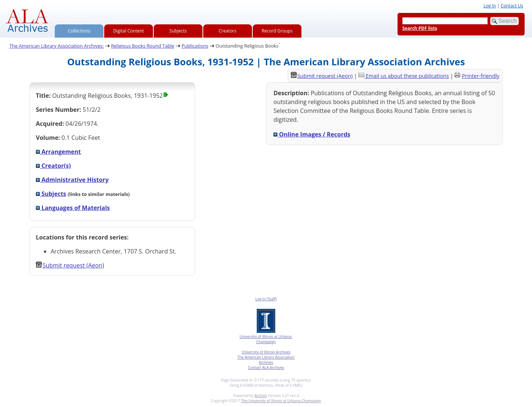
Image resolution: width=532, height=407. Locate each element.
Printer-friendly (481, 76)
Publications (195, 46)
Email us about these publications (407, 76)
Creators (228, 31)
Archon (261, 396)
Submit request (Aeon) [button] (70, 265)
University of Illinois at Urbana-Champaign (266, 339)
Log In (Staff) (266, 299)
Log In (490, 6)
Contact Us (512, 6)
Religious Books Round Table (142, 46)
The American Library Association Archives (266, 360)
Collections (79, 31)
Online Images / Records (312, 134)
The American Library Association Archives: (57, 46)
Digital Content (128, 31)
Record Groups (277, 31)
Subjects (178, 31)
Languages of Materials (73, 208)
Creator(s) (53, 166)
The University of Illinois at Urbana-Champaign (281, 401)
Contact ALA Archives (266, 368)
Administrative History (72, 180)
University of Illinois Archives (266, 352)
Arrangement (58, 152)
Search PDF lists (420, 28)
